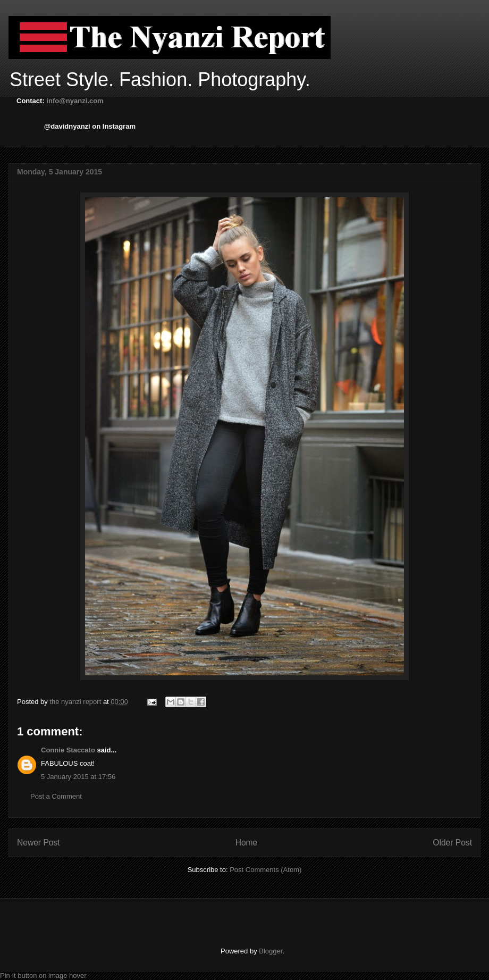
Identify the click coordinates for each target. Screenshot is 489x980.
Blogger (271, 951)
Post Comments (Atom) (265, 870)
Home (247, 843)
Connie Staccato (68, 750)
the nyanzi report (76, 702)
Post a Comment (56, 796)
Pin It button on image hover (43, 975)
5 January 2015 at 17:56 (78, 777)
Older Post (452, 843)
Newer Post (39, 843)
